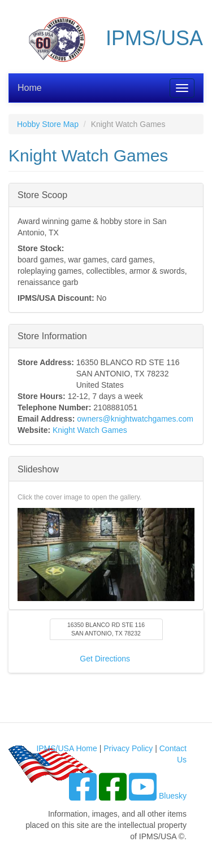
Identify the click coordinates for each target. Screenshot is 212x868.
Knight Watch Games (90, 430)
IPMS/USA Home (66, 748)
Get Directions (105, 659)
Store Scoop (42, 194)
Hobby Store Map (48, 124)
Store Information (52, 336)
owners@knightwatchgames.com (135, 419)
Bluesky (173, 796)
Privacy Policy (128, 748)
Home (30, 88)
